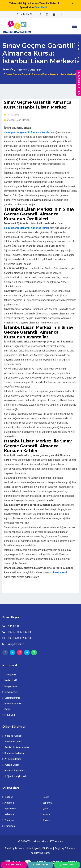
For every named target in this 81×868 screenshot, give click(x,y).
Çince (45, 809)
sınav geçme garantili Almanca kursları (28, 132)
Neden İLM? (10, 680)
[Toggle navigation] (75, 26)
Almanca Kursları (12, 742)
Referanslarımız (12, 704)
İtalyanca (8, 814)
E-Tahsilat (9, 715)
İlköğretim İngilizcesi (14, 776)
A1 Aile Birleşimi (12, 759)
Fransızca (9, 826)
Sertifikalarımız (11, 698)
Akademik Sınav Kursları (16, 747)
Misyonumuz (10, 686)
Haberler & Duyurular (29, 70)
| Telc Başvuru (79, 83)
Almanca (8, 803)
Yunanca (8, 820)
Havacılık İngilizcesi (13, 771)
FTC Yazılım (56, 842)
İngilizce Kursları (12, 736)
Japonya (46, 803)
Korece (45, 814)
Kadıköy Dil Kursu (40, 853)
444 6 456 (27, 14)
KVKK (6, 709)
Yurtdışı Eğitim (11, 765)
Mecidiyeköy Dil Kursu (40, 848)
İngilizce (8, 797)
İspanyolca (9, 809)
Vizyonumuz (10, 692)
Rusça (45, 797)
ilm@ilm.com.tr (16, 644)
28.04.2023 (11, 115)
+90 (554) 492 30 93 (19, 638)
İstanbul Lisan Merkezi (17, 120)
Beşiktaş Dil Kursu (65, 848)
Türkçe (45, 820)
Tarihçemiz (9, 675)
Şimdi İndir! (42, 7)
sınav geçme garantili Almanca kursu (26, 228)
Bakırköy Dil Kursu (15, 848)
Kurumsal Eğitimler (13, 753)
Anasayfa (8, 69)
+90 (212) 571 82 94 (19, 632)
